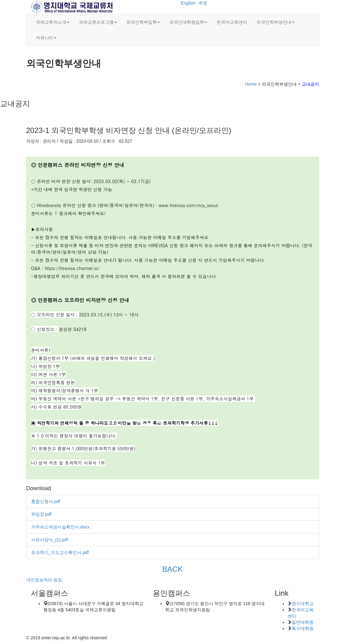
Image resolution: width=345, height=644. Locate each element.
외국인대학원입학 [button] (188, 22)
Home (251, 84)
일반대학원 (303, 622)
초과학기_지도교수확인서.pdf (60, 552)
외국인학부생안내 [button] (276, 22)
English (188, 3)
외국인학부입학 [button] (143, 22)
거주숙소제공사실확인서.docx (60, 527)
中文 (203, 3)
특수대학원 (303, 628)
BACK (172, 569)
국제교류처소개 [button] (53, 22)
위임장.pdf (41, 514)
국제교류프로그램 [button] (98, 22)
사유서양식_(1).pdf (50, 540)
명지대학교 (303, 604)
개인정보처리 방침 (44, 580)
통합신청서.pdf (46, 501)
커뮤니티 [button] (46, 38)
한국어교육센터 (232, 22)
